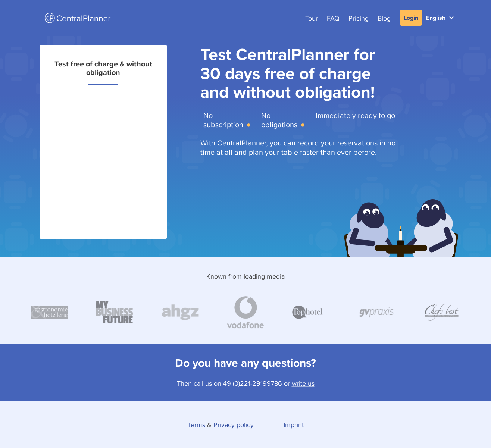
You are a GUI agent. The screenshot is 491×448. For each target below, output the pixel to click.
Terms (196, 425)
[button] (440, 18)
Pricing (359, 18)
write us (303, 383)
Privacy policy (234, 425)
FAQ (333, 18)
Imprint (294, 425)
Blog (384, 18)
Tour (312, 18)
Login (411, 18)
